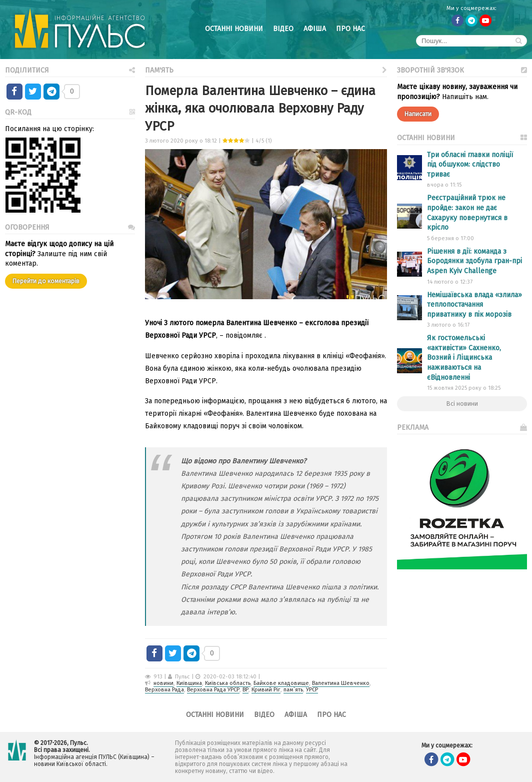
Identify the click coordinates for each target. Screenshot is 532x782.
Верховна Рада (164, 690)
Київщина (189, 683)
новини (163, 683)
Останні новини (234, 29)
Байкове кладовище (281, 683)
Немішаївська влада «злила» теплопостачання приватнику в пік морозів (474, 305)
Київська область (228, 683)
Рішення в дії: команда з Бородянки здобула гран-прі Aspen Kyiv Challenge (474, 261)
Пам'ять (266, 69)
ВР (245, 690)
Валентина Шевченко (341, 683)
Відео (283, 29)
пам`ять (293, 690)
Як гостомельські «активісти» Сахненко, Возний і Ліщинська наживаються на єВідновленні (464, 357)
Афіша (315, 29)
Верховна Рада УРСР (213, 690)
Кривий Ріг (266, 690)
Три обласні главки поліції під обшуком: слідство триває (470, 165)
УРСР (312, 690)
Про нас (350, 29)
